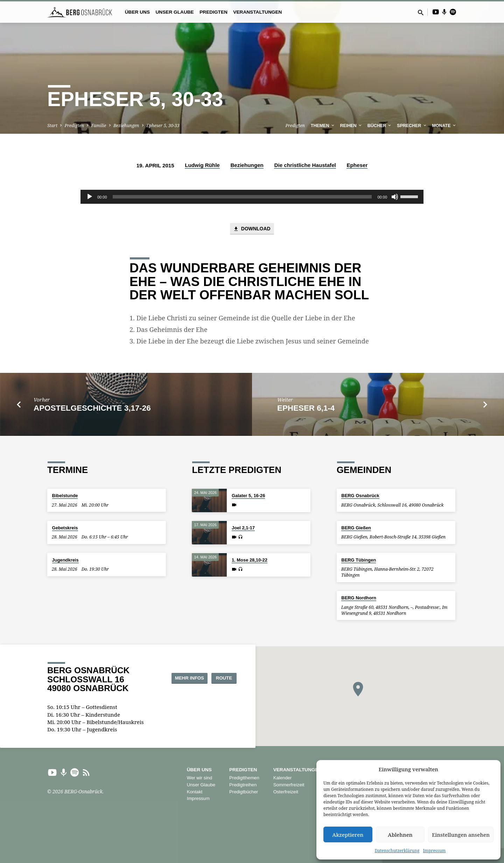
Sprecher (412, 126)
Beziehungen (126, 126)
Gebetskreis (65, 528)
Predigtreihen (243, 785)
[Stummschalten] (395, 197)
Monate (444, 126)
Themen (323, 126)
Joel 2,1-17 (243, 528)
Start (52, 126)
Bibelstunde (65, 496)
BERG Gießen (356, 528)
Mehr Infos (178, 678)
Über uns (137, 12)
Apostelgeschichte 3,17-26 (92, 409)
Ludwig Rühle (202, 165)
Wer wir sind (199, 778)
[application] (252, 197)
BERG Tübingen (359, 560)
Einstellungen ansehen (461, 835)
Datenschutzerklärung (397, 851)
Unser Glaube (174, 12)
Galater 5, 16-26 (248, 496)
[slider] (242, 197)
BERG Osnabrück (360, 496)
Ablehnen (400, 835)
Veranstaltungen (257, 12)
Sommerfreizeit (289, 785)
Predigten (213, 12)
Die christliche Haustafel (305, 165)
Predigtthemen (244, 778)
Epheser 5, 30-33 (163, 126)
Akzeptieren (348, 835)
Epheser (357, 165)
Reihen (352, 126)
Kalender (283, 778)
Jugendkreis (65, 560)
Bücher (380, 126)
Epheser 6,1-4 (306, 409)
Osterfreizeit (286, 792)
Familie (99, 126)
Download (252, 229)
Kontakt (195, 792)
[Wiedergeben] (90, 197)
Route (219, 678)
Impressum (434, 851)
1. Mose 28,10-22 (250, 560)
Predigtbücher (244, 792)
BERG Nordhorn (359, 598)
